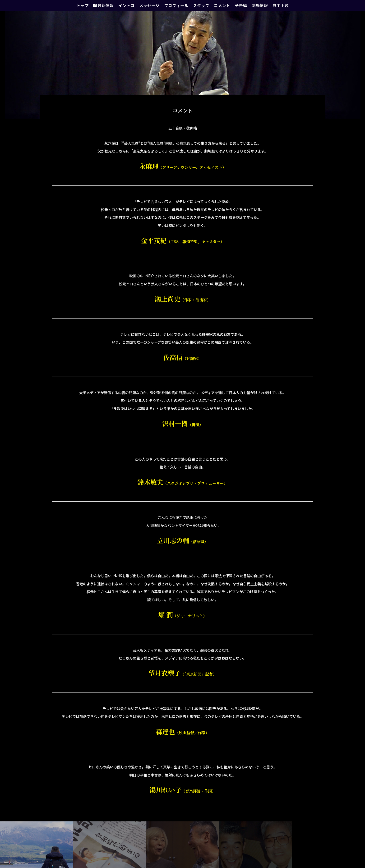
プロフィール (177, 5)
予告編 (235, 5)
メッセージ (152, 5)
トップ (92, 5)
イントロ (132, 5)
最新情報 (111, 5)
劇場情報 (253, 5)
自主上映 (272, 5)
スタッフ (199, 5)
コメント (218, 5)
